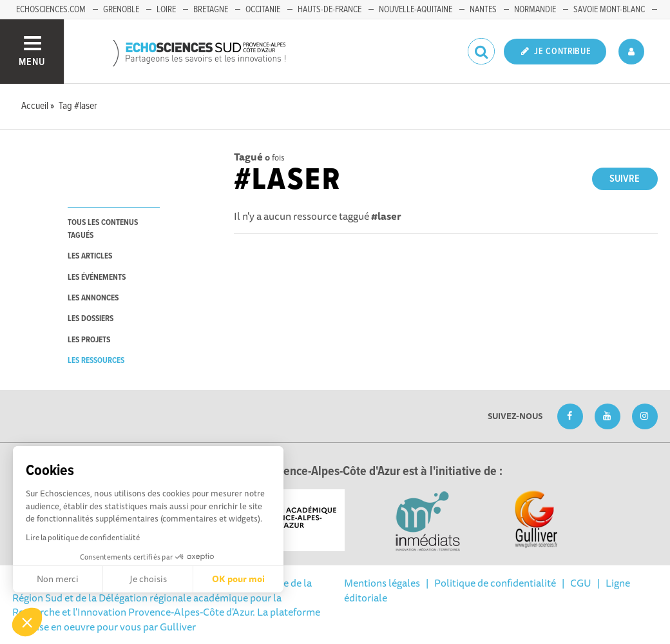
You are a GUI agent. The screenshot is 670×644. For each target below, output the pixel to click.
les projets (89, 340)
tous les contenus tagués (103, 229)
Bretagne (211, 10)
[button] (27, 622)
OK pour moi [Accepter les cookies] (238, 579)
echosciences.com (51, 10)
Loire (166, 10)
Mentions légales (382, 583)
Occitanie (263, 10)
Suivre (625, 179)
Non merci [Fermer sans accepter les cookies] (58, 579)
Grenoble (121, 10)
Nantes (483, 10)
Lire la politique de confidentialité (83, 537)
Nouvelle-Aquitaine (416, 10)
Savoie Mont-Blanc (609, 10)
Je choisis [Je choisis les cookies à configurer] (148, 579)
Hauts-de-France (330, 10)
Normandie (535, 10)
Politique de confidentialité (495, 583)
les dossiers (91, 319)
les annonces (93, 298)
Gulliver (178, 627)
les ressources (96, 361)
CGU (581, 583)
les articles (90, 256)
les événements (97, 278)
